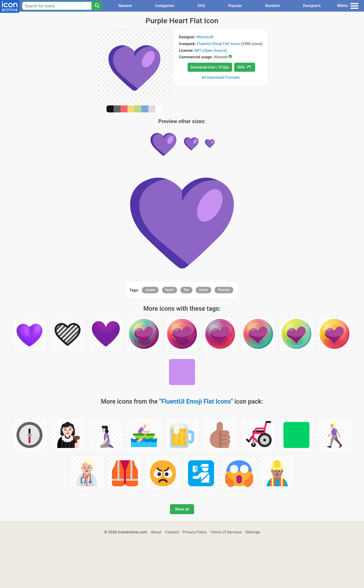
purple (150, 290)
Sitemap (253, 532)
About (156, 532)
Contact (172, 532)
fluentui (224, 290)
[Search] (97, 6)
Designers (312, 6)
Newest (125, 6)
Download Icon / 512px (210, 67)
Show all (182, 509)
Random (272, 6)
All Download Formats (221, 77)
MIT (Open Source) (211, 50)
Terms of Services (226, 532)
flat (186, 290)
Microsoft (205, 37)
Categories (165, 6)
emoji (203, 290)
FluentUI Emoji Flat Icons (218, 44)
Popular (235, 6)
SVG (201, 6)
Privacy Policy (195, 532)
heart (170, 290)
